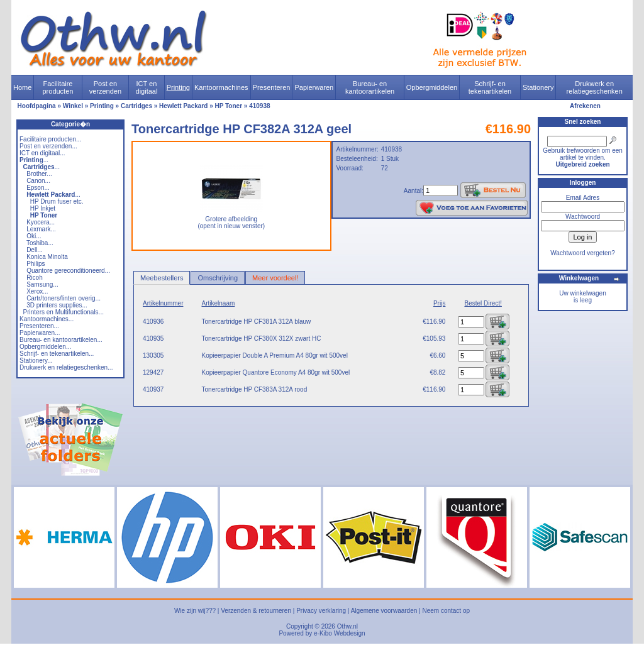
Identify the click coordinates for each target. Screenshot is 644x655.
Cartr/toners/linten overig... (64, 298)
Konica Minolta (47, 257)
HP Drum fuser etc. (57, 201)
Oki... (34, 236)
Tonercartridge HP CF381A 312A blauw (257, 322)
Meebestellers (162, 278)
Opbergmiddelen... (45, 347)
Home (22, 87)
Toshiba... (40, 243)
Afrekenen (585, 106)
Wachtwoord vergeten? (582, 253)
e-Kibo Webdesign (340, 633)
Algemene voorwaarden (384, 611)
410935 (153, 339)
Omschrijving (218, 278)
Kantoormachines (221, 87)
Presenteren (272, 87)
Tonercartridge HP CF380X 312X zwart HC (262, 339)
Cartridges (136, 106)
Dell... (35, 250)
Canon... (38, 181)
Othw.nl (347, 626)
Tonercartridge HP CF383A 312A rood (255, 389)
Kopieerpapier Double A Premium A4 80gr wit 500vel (275, 355)
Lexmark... (41, 229)
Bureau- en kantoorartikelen (370, 87)
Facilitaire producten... (50, 139)
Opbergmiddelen (432, 87)
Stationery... (36, 361)
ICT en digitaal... (42, 153)
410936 (153, 322)
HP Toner (229, 106)
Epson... (38, 188)
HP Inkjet (43, 208)
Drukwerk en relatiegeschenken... (66, 367)
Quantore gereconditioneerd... (68, 271)
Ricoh (35, 278)
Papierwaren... (40, 333)
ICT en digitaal (147, 87)
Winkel (73, 106)
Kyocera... (41, 222)
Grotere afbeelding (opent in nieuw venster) (231, 220)
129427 (153, 372)
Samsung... (42, 284)
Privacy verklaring (321, 611)
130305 (153, 355)
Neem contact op (446, 611)
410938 (259, 106)
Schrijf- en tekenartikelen (490, 87)
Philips (36, 264)
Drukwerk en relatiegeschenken (595, 87)
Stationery (538, 87)
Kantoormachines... (47, 319)
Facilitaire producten (58, 87)
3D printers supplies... (57, 305)
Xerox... (37, 291)
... (34, 160)
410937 (153, 389)
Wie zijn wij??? (195, 611)
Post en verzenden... (48, 146)
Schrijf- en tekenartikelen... (57, 354)
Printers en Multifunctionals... (64, 312)
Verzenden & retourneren (256, 611)
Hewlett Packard (183, 106)
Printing (178, 87)
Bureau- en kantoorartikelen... (61, 340)
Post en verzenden (105, 87)
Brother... (39, 174)
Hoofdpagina (37, 106)
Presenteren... (39, 326)
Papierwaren (314, 87)
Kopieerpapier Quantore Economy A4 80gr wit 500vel (276, 372)
